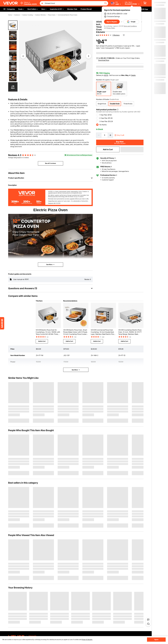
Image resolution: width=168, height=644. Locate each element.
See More (76, 370)
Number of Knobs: (103, 99)
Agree (156, 640)
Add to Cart (108, 149)
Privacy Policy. (111, 28)
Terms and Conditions (130, 26)
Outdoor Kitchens (40, 15)
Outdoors (17, 15)
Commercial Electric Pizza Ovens (67, 15)
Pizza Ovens (52, 15)
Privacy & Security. (87, 640)
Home (10, 15)
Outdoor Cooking (28, 15)
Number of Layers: (103, 80)
